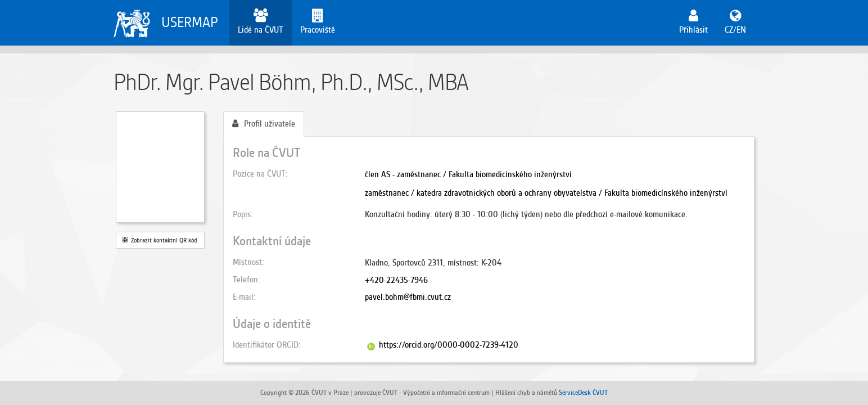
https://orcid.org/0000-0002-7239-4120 (449, 345)
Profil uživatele (264, 124)
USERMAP (190, 22)
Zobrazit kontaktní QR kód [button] (160, 240)
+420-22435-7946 (396, 280)
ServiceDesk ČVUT (583, 392)
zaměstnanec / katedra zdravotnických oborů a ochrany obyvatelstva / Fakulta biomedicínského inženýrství (546, 193)
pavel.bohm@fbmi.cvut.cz (408, 297)
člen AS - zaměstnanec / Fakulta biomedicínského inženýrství (468, 174)
